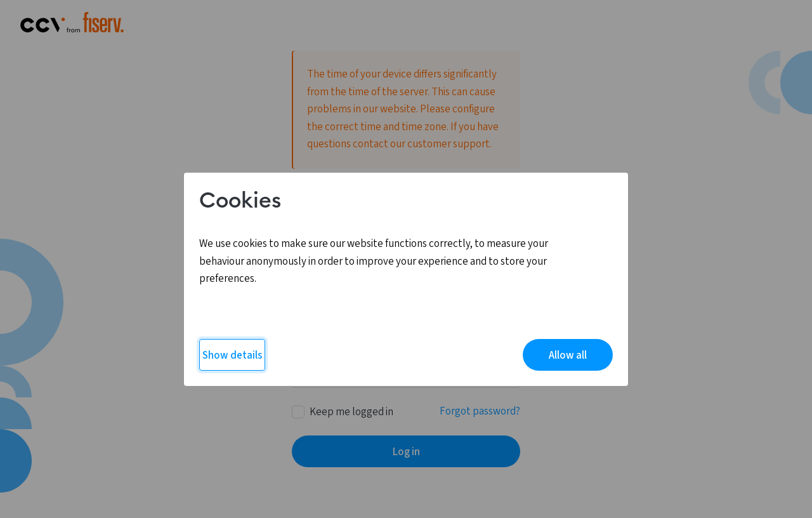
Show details (232, 355)
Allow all (568, 355)
